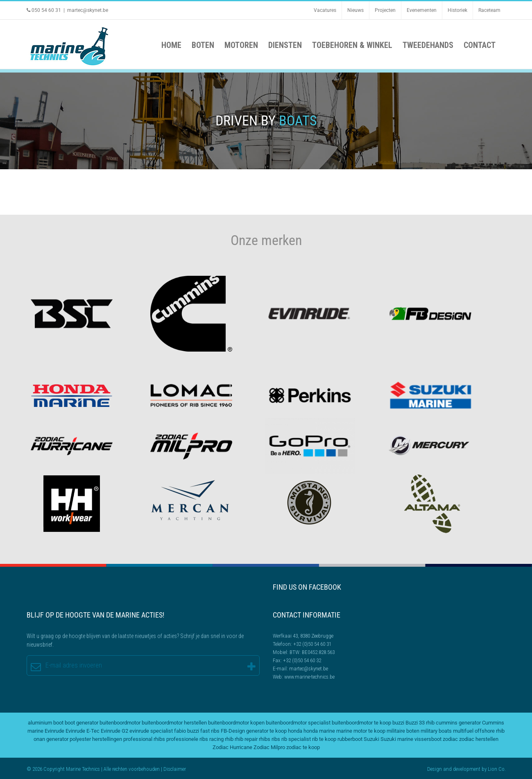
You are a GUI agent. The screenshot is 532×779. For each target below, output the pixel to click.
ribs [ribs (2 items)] (276, 739)
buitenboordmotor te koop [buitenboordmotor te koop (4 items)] (361, 723)
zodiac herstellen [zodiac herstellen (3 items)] (479, 739)
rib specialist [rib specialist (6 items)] (296, 739)
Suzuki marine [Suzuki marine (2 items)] (397, 739)
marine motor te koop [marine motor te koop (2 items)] (361, 731)
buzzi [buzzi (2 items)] (398, 723)
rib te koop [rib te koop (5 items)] (324, 739)
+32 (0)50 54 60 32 (302, 660)
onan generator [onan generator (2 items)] (51, 739)
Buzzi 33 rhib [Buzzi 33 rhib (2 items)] (420, 723)
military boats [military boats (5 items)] (436, 731)
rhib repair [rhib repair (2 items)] (246, 739)
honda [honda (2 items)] (295, 731)
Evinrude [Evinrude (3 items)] (54, 731)
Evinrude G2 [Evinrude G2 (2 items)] (114, 731)
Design (435, 769)
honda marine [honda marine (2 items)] (319, 731)
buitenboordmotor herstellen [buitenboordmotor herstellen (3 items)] (174, 723)
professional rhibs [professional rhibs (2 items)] (144, 739)
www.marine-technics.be (309, 677)
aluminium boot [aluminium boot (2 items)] (46, 723)
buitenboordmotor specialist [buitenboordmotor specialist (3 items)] (298, 723)
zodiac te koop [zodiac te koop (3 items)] (303, 747)
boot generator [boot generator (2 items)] (81, 723)
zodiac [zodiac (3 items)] (450, 739)
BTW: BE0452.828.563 (312, 652)
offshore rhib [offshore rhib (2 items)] (490, 731)
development (467, 769)
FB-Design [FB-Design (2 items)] (233, 731)
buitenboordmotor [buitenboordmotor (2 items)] (120, 723)
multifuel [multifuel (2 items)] (463, 731)
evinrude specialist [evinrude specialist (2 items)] (151, 731)
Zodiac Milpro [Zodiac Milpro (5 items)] (269, 747)
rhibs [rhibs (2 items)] (265, 739)
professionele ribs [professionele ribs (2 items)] (187, 739)
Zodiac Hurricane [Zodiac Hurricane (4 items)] (232, 747)
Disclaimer (175, 769)
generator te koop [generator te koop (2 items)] (266, 731)
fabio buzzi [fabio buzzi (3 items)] (187, 731)
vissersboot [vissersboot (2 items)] (428, 739)
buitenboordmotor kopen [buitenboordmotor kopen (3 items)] (236, 723)
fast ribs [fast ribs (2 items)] (210, 731)
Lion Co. (497, 769)
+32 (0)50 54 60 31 (312, 644)
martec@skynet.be (88, 10)
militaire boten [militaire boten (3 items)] (403, 731)
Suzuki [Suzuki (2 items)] (371, 739)
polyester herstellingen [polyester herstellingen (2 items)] (96, 739)
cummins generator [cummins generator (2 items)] (458, 723)
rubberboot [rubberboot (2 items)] (350, 739)
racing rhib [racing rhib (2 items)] (221, 739)
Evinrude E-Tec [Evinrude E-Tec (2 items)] (83, 731)
